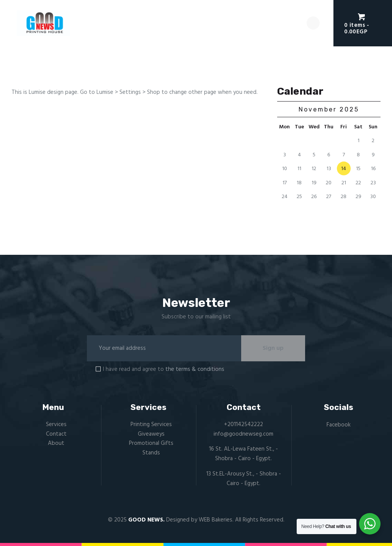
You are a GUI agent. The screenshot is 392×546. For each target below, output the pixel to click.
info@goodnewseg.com (243, 434)
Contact (56, 434)
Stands (151, 453)
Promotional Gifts (151, 444)
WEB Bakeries (216, 520)
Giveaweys (151, 434)
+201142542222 (243, 425)
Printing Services (151, 425)
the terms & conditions (195, 369)
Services (56, 425)
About (56, 444)
